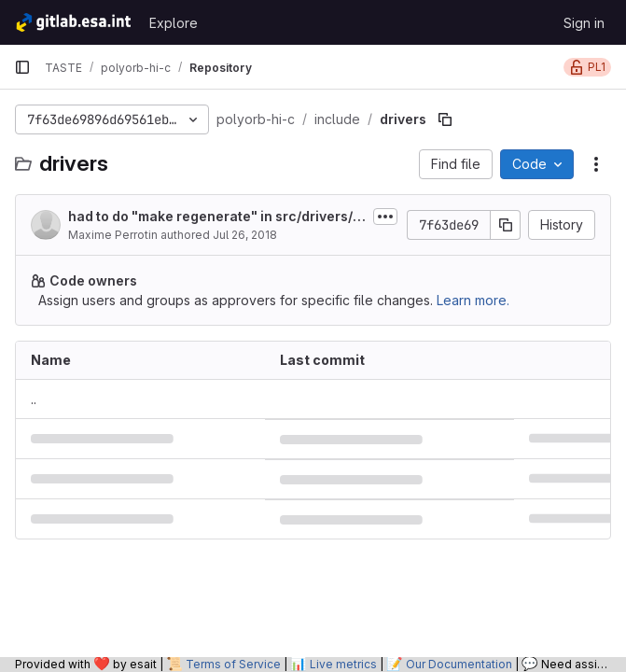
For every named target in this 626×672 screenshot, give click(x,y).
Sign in (584, 23)
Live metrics (343, 664)
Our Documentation (459, 664)
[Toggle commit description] (385, 217)
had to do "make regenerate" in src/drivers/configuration (215, 217)
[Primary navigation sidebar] (22, 67)
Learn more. (473, 300)
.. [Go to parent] (34, 399)
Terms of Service (233, 664)
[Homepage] (72, 22)
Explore (174, 23)
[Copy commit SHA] (506, 225)
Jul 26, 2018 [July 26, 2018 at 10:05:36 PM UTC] (245, 235)
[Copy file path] (445, 119)
